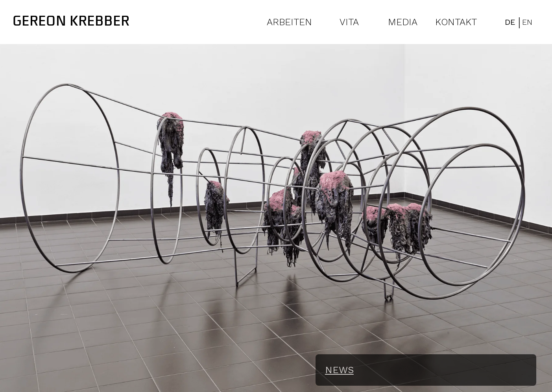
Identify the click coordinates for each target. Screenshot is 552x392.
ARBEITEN (289, 22)
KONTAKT (456, 22)
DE (510, 22)
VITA (349, 22)
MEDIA (403, 22)
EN (527, 22)
